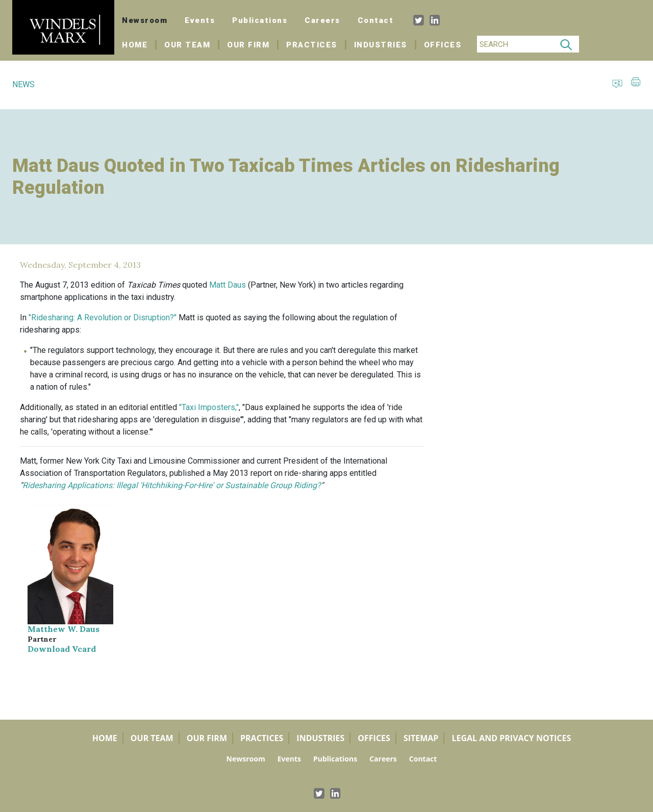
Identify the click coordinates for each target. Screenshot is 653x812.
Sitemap (421, 738)
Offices (443, 45)
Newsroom (145, 20)
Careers (322, 20)
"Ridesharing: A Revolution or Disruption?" (103, 318)
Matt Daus (228, 285)
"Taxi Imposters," (209, 407)
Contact (376, 20)
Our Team (187, 45)
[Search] (515, 44)
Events (200, 20)
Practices (312, 45)
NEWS (23, 84)
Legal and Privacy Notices (511, 738)
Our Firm (248, 45)
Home (139, 45)
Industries (381, 45)
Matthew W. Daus (64, 629)
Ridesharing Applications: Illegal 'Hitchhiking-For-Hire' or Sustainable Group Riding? (172, 485)
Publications (260, 20)
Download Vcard (62, 649)
